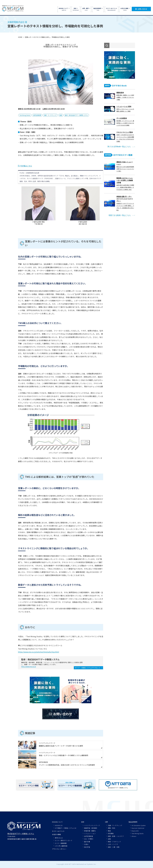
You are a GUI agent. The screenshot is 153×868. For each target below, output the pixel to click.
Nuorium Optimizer (138, 828)
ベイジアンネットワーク (92, 825)
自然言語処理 (37, 115)
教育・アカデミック (114, 842)
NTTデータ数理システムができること (88, 668)
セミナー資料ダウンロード (64, 840)
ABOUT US (64, 9)
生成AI (86, 844)
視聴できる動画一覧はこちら (120, 215)
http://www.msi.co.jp (29, 667)
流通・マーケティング (50, 115)
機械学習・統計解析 (91, 828)
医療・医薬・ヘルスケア (116, 836)
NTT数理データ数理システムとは (66, 828)
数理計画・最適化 (90, 831)
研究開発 (111, 833)
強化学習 (87, 847)
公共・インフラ (113, 844)
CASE (98, 9)
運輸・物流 (112, 828)
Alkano (134, 836)
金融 (109, 839)
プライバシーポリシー (59, 849)
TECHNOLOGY (76, 9)
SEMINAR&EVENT (112, 9)
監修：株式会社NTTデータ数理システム (76, 115)
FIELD (86, 9)
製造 (61, 115)
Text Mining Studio (25, 115)
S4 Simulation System (139, 825)
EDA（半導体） (89, 839)
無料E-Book (59, 838)
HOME (20, 37)
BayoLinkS (135, 831)
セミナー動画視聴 (61, 843)
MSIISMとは (59, 825)
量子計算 (87, 842)
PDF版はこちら (26, 166)
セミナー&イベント (58, 831)
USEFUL (125, 9)
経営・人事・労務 (114, 847)
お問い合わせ (142, 9)
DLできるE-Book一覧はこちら (119, 147)
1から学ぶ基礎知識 (61, 846)
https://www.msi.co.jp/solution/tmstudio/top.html (39, 652)
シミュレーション (90, 833)
